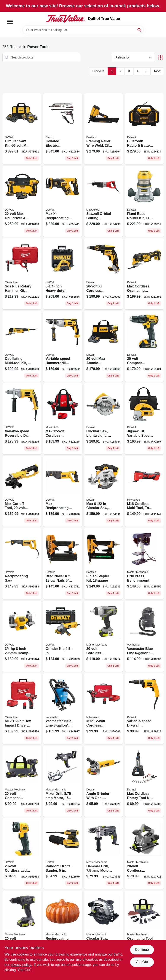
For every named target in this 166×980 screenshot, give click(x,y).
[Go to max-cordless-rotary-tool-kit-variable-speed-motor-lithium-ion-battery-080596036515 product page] (144, 781)
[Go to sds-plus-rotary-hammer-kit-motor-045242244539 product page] (22, 274)
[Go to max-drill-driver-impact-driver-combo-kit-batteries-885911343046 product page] (22, 201)
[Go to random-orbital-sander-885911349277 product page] (63, 854)
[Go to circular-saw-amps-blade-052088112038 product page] (104, 926)
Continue (142, 950)
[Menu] (10, 22)
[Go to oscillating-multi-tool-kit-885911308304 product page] (22, 346)
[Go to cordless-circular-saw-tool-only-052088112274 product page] (144, 854)
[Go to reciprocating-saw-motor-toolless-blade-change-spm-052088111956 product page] (63, 926)
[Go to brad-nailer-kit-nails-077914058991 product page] (63, 564)
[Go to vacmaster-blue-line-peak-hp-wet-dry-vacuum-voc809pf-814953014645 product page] (63, 709)
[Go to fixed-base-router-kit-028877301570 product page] (144, 201)
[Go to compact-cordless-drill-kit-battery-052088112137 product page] (22, 926)
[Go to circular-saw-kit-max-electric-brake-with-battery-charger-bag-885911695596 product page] (22, 129)
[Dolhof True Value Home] (65, 19)
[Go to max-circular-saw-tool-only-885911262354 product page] (104, 491)
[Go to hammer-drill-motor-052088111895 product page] (104, 854)
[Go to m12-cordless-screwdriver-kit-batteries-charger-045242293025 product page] (104, 709)
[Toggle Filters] (160, 58)
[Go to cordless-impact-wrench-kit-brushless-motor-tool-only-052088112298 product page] (104, 636)
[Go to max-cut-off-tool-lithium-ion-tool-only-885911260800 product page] (22, 491)
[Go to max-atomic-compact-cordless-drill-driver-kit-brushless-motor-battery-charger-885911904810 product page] (104, 346)
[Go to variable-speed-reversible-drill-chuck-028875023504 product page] (22, 419)
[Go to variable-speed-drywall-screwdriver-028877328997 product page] (144, 709)
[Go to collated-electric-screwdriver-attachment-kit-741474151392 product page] (63, 129)
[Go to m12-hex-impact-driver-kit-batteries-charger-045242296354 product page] (22, 709)
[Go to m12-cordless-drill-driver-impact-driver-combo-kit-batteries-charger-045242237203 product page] (63, 419)
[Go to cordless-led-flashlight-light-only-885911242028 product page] (22, 854)
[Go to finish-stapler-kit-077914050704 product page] (104, 564)
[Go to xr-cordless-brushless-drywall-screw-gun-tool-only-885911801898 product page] (104, 274)
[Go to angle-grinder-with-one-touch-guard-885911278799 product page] (104, 781)
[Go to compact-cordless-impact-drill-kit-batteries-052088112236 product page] (22, 781)
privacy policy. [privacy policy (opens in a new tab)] (21, 965)
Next (157, 71)
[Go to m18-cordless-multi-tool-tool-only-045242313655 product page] (144, 491)
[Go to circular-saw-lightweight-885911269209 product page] (104, 419)
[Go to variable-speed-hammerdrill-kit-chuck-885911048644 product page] (63, 346)
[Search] (140, 30)
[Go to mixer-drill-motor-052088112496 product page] (63, 781)
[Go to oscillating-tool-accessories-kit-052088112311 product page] (144, 926)
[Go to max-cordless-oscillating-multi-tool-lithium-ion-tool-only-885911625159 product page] (144, 274)
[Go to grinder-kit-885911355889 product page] (63, 636)
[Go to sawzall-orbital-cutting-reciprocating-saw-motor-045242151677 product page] (104, 201)
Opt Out (142, 962)
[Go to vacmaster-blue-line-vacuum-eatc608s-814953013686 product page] (144, 636)
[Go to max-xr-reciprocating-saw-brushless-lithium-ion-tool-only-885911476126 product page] (63, 201)
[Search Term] (83, 30)
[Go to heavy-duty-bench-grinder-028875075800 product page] (22, 636)
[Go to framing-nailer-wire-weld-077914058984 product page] (104, 129)
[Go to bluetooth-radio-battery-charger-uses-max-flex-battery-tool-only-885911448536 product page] (144, 129)
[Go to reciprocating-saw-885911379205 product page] (22, 564)
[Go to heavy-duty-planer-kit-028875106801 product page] (63, 274)
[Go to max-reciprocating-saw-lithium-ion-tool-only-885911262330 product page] (63, 491)
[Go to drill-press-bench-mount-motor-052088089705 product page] (144, 564)
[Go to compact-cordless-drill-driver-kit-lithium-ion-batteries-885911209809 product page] (144, 346)
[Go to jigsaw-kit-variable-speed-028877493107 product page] (144, 419)
